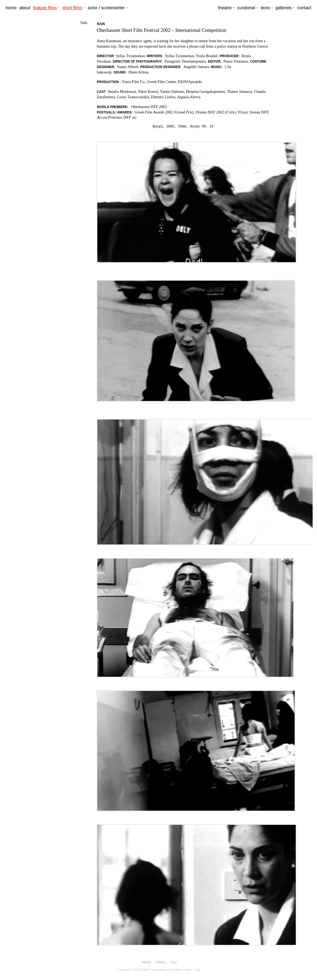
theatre (225, 8)
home (11, 8)
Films (161, 962)
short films (72, 8)
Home (147, 962)
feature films (45, 8)
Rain (174, 962)
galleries (283, 8)
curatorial (246, 8)
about (25, 8)
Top (198, 970)
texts (265, 8)
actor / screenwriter (106, 8)
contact (304, 8)
